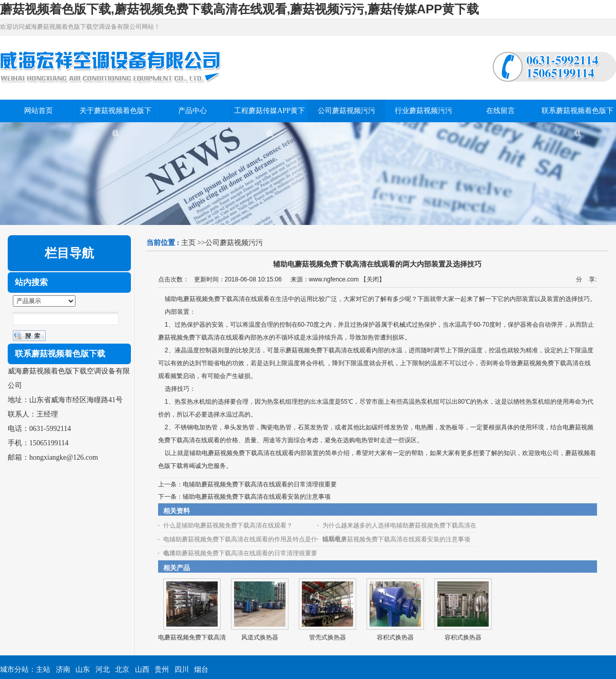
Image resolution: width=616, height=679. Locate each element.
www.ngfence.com (334, 279)
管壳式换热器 (328, 637)
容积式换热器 (395, 637)
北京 (122, 669)
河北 (103, 669)
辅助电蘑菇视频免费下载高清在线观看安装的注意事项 (257, 497)
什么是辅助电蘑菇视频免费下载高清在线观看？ (228, 525)
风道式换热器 (260, 637)
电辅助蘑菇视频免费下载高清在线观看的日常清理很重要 (260, 484)
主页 (188, 243)
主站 (43, 669)
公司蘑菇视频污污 (234, 243)
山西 (142, 669)
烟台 (201, 669)
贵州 (162, 669)
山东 (83, 669)
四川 (182, 669)
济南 (63, 669)
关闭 (373, 279)
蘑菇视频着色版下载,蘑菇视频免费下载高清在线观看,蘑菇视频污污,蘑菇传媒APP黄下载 (239, 9)
